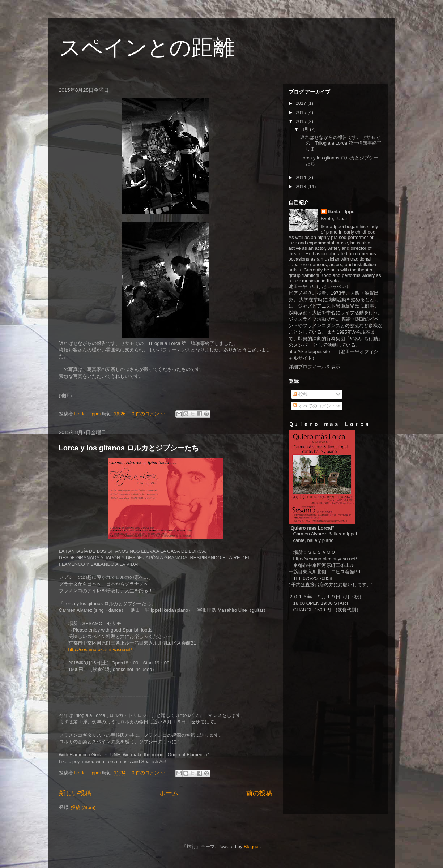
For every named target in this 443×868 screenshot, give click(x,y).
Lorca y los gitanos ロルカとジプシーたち (129, 448)
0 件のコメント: (149, 414)
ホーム (169, 793)
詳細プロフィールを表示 (314, 367)
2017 (302, 103)
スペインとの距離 (147, 48)
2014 (302, 177)
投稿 (300, 394)
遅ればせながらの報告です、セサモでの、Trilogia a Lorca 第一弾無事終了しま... (341, 143)
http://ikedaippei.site (309, 352)
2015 (302, 121)
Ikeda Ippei (342, 212)
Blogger (252, 846)
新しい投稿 (75, 793)
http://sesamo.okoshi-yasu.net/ (100, 649)
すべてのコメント (314, 406)
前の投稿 (259, 793)
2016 (302, 112)
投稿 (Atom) (83, 807)
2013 (302, 186)
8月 (306, 129)
